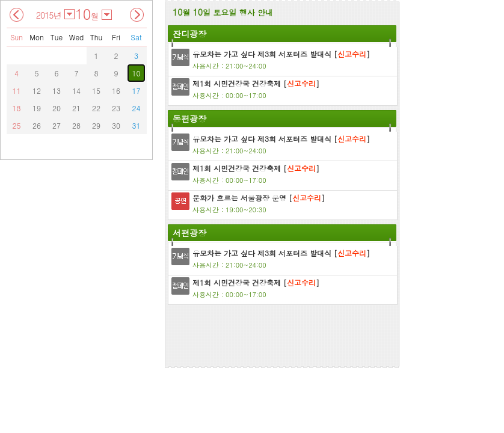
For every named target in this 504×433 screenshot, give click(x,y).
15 (96, 91)
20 (57, 108)
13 (57, 91)
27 (57, 125)
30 (116, 125)
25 (17, 125)
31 (137, 125)
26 (37, 125)
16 (116, 91)
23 (116, 108)
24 (137, 108)
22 (96, 108)
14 (76, 91)
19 (37, 108)
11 (17, 91)
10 (137, 73)
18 (17, 108)
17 (137, 91)
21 (76, 108)
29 (96, 125)
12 (37, 91)
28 (76, 125)
